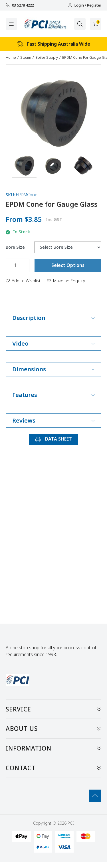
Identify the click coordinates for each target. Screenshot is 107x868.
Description (53, 318)
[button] (24, 166)
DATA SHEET (54, 439)
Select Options (68, 265)
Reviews (53, 420)
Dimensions (53, 369)
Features (53, 395)
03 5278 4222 (20, 5)
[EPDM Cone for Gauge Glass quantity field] (18, 265)
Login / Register (85, 5)
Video (53, 343)
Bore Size (15, 247)
